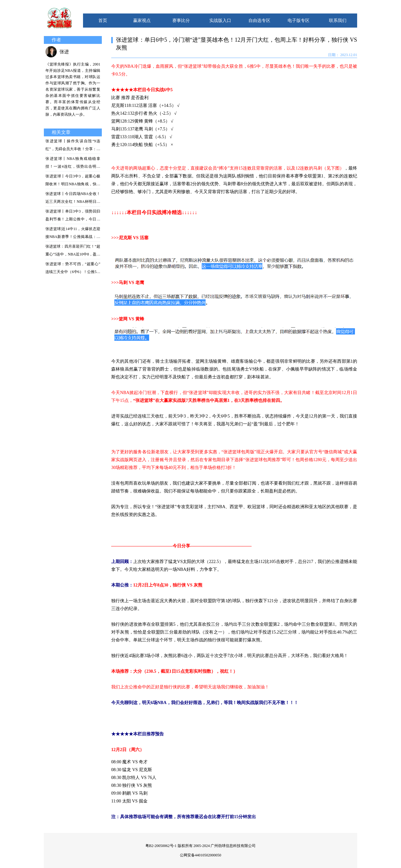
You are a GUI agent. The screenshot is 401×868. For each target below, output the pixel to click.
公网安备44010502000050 (200, 855)
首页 (103, 21)
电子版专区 (299, 21)
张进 (64, 52)
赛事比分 (181, 21)
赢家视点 (142, 21)
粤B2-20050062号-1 (161, 846)
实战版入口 (220, 21)
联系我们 (338, 21)
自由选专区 (259, 21)
